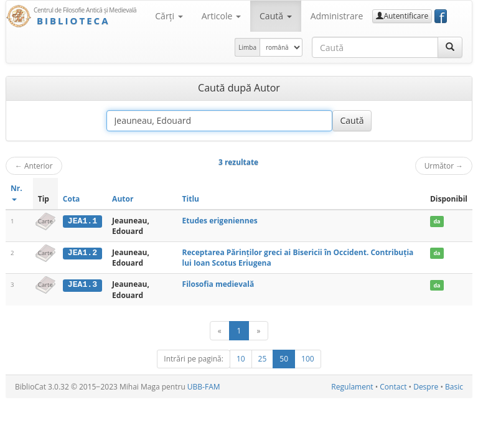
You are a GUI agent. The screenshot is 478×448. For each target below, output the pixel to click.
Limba (247, 47)
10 (241, 359)
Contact (393, 387)
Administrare (337, 16)
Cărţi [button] (169, 16)
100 (308, 359)
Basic (454, 387)
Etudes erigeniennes (220, 221)
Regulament (352, 387)
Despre (426, 387)
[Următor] (258, 331)
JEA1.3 (82, 284)
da (437, 221)
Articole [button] (221, 16)
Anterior (34, 166)
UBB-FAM (204, 387)
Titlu (191, 199)
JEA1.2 (82, 253)
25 (263, 359)
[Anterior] (220, 331)
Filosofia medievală (218, 284)
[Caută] (450, 47)
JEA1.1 (82, 221)
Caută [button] (276, 16)
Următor (444, 166)
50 (284, 359)
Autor (123, 199)
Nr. (16, 192)
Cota (72, 199)
